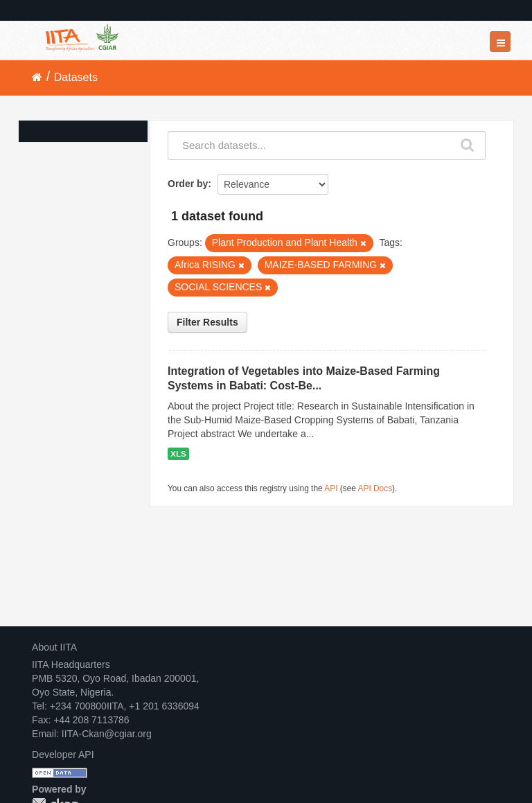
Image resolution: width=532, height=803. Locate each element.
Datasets (76, 77)
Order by (188, 184)
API (331, 488)
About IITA (54, 647)
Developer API (63, 755)
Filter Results (207, 322)
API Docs (375, 488)
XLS (178, 454)
